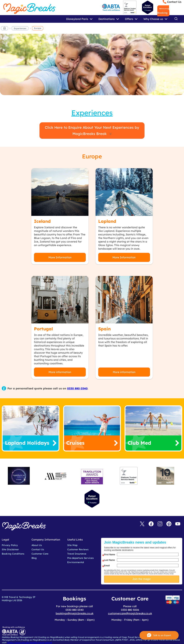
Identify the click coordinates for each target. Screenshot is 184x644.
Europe (38, 28)
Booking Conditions (13, 554)
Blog (34, 558)
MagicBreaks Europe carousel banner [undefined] (92, 66)
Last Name (110, 560)
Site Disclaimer (10, 549)
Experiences (20, 28)
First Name (110, 555)
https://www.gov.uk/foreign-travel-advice (30, 642)
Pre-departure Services (80, 558)
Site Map (72, 545)
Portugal (43, 329)
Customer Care (40, 554)
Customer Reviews (78, 549)
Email (107, 566)
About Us (37, 545)
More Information (60, 257)
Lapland (107, 221)
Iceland (42, 221)
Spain (104, 329)
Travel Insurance (77, 554)
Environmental (76, 562)
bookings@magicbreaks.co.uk (75, 613)
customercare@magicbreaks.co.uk (130, 613)
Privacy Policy (10, 545)
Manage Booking (163, 11)
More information (60, 372)
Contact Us (174, 2)
